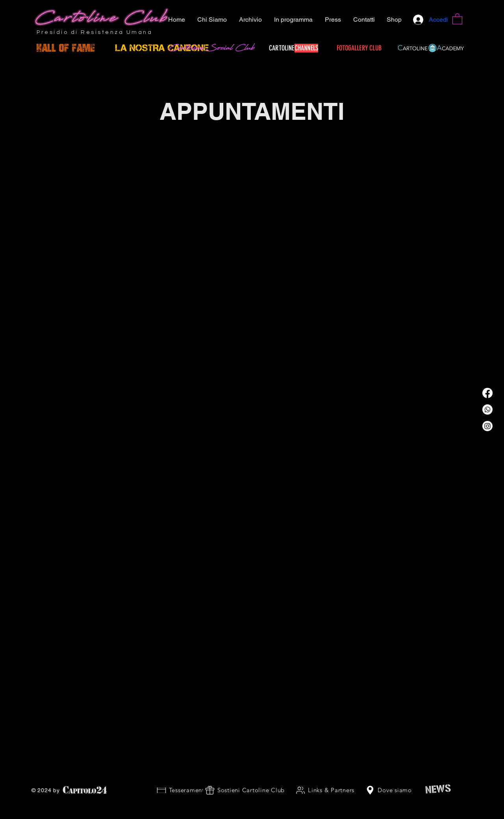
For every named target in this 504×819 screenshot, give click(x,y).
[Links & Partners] (325, 790)
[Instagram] (487, 426)
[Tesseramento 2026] (190, 790)
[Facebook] (487, 393)
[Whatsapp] (487, 409)
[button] (457, 19)
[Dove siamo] (388, 790)
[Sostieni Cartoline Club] (245, 790)
